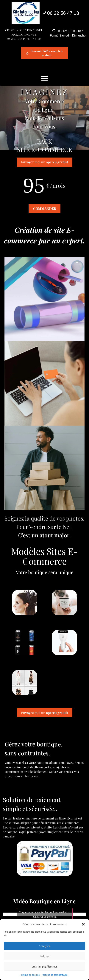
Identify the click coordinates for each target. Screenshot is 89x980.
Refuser (45, 956)
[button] (83, 924)
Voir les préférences (44, 967)
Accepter (44, 946)
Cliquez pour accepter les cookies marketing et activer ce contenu (45, 914)
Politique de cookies (30, 975)
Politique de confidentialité (54, 975)
